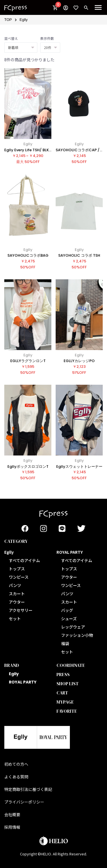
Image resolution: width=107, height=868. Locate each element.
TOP (8, 20)
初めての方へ (16, 764)
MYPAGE (65, 702)
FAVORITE (67, 711)
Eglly (24, 20)
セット (15, 618)
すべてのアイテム (24, 560)
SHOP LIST (68, 684)
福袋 (65, 643)
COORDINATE (71, 665)
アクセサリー (21, 610)
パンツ (15, 585)
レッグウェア (73, 627)
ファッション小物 (77, 635)
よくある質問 (16, 777)
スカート (17, 594)
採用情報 (12, 827)
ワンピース (19, 577)
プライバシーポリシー (24, 802)
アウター (17, 602)
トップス (17, 569)
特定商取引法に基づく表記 (28, 789)
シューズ (69, 618)
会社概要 (12, 814)
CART (62, 693)
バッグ (67, 610)
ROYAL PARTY (23, 682)
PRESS (63, 674)
